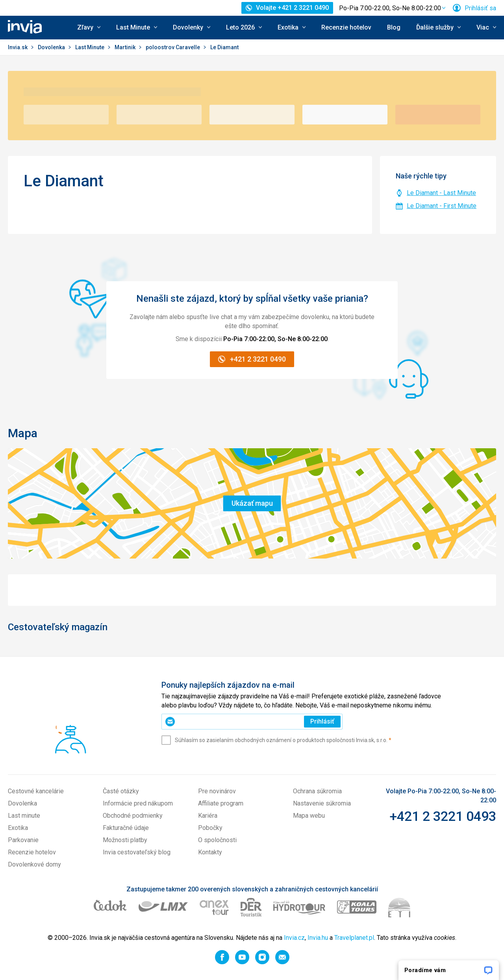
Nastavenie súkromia (322, 803)
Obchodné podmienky (133, 816)
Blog (394, 27)
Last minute (24, 816)
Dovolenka (52, 47)
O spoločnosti (217, 840)
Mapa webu (309, 816)
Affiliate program (221, 803)
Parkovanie (23, 840)
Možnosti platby (125, 840)
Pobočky (210, 828)
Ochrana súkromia (317, 791)
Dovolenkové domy (34, 864)
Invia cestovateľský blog (137, 852)
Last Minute (90, 47)
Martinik (126, 47)
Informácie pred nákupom (138, 803)
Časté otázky (121, 791)
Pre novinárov (217, 791)
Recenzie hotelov (346, 27)
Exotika (18, 828)
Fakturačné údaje (126, 828)
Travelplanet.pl (354, 938)
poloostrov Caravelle (173, 47)
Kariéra (208, 816)
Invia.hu (318, 938)
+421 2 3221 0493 (443, 816)
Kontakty (210, 852)
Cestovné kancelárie (36, 791)
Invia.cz (294, 938)
